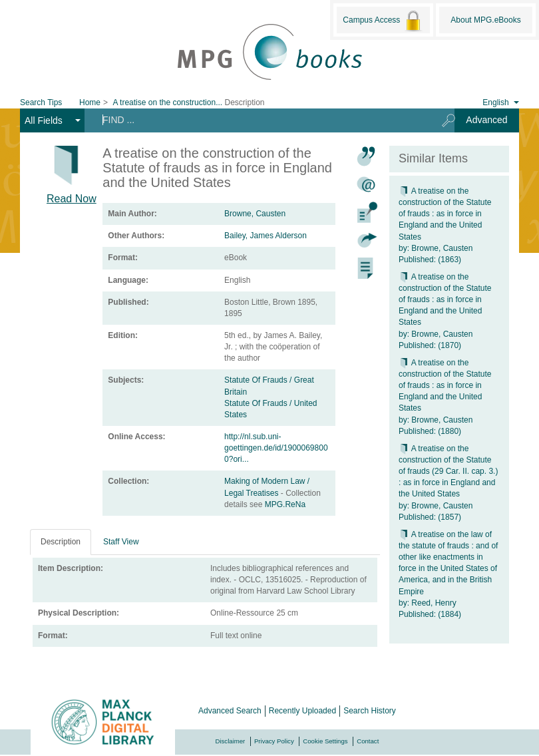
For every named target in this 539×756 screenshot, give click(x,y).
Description (61, 542)
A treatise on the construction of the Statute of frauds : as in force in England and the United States (445, 214)
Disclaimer (231, 741)
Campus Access (383, 21)
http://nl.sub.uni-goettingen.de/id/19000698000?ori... (276, 448)
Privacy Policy (274, 741)
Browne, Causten (255, 214)
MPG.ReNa (285, 504)
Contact (368, 741)
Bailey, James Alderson (266, 236)
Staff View (121, 542)
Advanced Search (230, 711)
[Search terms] (259, 120)
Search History (370, 711)
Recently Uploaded (302, 711)
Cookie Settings (325, 741)
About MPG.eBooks (485, 20)
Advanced (486, 120)
